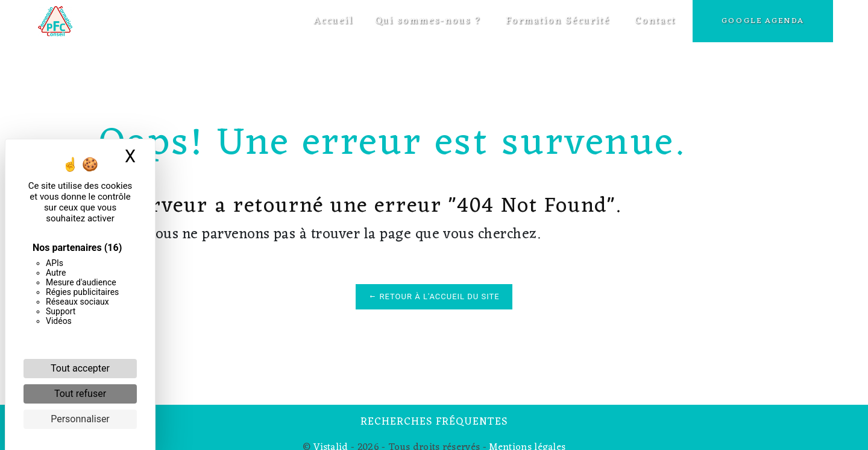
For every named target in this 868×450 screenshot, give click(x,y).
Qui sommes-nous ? (427, 21)
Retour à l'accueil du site (434, 296)
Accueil (332, 21)
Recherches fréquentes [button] (434, 422)
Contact (654, 21)
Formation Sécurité (557, 21)
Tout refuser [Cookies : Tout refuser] (80, 394)
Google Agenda (762, 21)
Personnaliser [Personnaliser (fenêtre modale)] (80, 419)
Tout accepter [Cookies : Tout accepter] (80, 368)
